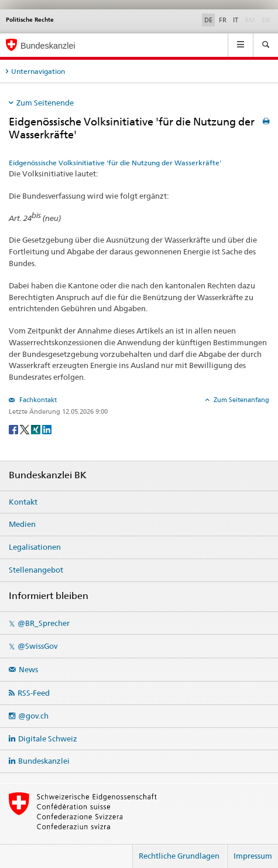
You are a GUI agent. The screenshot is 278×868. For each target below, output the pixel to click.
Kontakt (23, 502)
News (28, 669)
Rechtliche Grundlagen (179, 856)
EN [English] (266, 20)
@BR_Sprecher (44, 623)
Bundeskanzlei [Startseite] (48, 46)
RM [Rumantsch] (250, 20)
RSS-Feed (34, 693)
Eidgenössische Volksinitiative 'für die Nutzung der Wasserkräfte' (115, 163)
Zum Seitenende (45, 103)
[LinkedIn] (47, 429)
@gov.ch (33, 716)
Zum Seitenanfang (241, 400)
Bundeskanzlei (44, 761)
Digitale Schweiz (48, 738)
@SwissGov (37, 646)
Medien (22, 524)
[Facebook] (14, 429)
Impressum (253, 856)
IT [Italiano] (236, 20)
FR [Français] (223, 20)
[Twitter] (25, 429)
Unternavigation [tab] (38, 71)
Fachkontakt (37, 400)
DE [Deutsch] (208, 20)
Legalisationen (35, 547)
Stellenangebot (36, 570)
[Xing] (37, 429)
